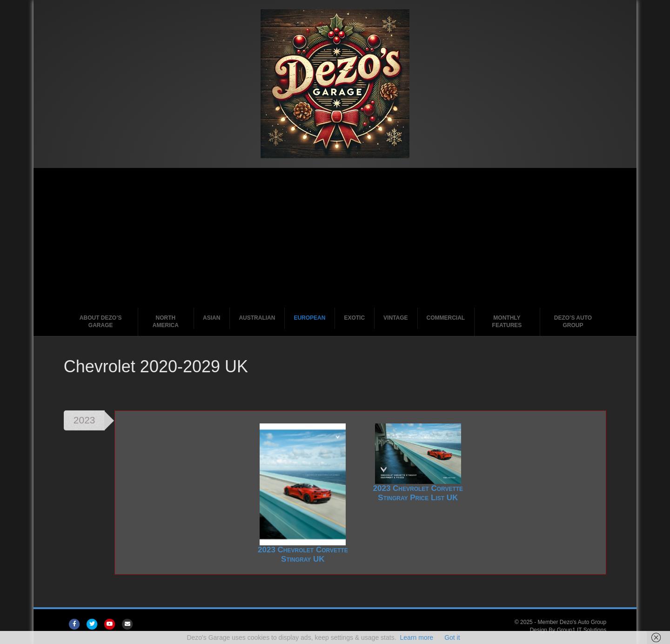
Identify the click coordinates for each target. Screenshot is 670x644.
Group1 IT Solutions (582, 630)
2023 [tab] (84, 420)
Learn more (417, 637)
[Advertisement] (335, 238)
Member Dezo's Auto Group (572, 622)
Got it (452, 637)
